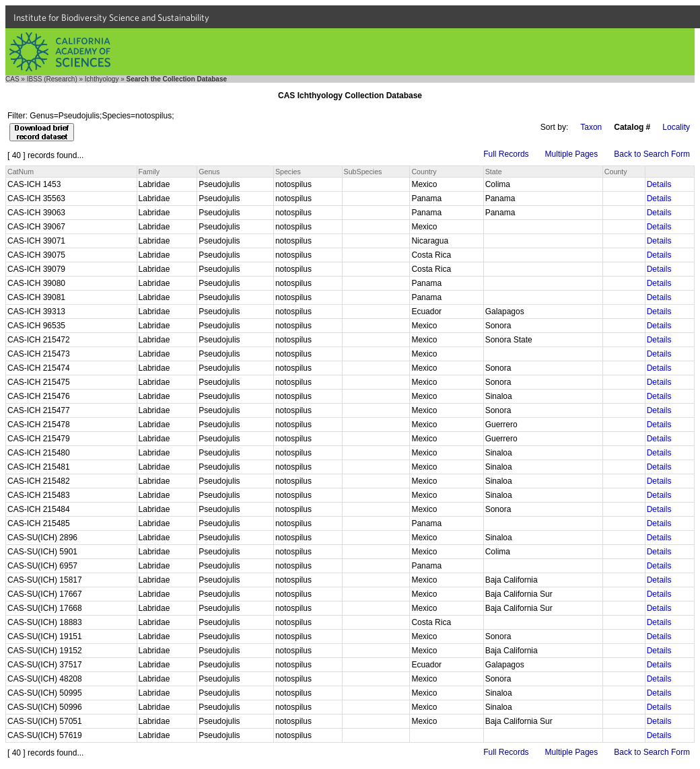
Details (659, 184)
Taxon (591, 127)
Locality (676, 127)
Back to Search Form (652, 154)
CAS (12, 79)
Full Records (506, 154)
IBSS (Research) (52, 79)
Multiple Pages (572, 154)
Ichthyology (102, 79)
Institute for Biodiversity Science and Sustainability (111, 17)
